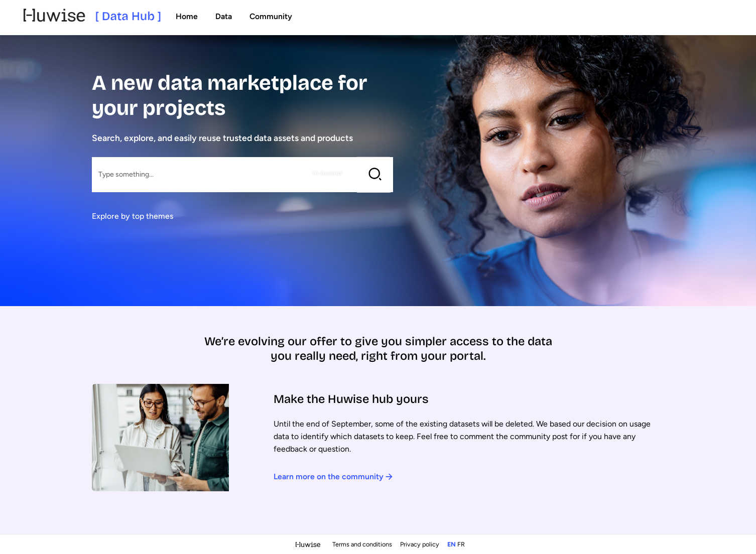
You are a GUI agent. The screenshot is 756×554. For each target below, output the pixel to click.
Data (224, 16)
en (452, 544)
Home (187, 16)
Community (271, 16)
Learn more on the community (333, 476)
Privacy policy (420, 544)
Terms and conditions (363, 544)
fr (461, 544)
